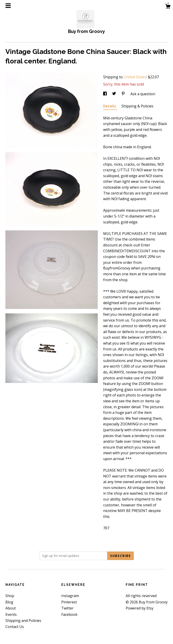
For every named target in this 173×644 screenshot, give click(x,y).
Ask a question (143, 94)
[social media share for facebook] (105, 94)
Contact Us (15, 627)
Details (110, 106)
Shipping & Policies (137, 106)
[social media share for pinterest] (124, 94)
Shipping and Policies (23, 621)
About (11, 608)
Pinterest (69, 602)
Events (11, 614)
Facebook (69, 614)
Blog (9, 602)
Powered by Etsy (140, 608)
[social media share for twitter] (115, 94)
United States (135, 77)
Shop (10, 596)
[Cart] (168, 7)
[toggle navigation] (8, 6)
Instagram (70, 596)
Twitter (67, 608)
